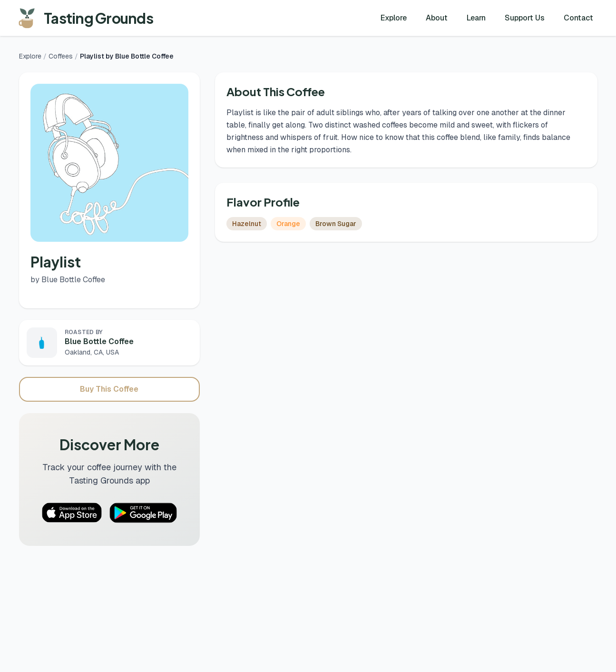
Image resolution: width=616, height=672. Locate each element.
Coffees (61, 56)
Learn (476, 18)
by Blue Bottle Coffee (68, 280)
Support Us (525, 18)
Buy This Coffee (109, 389)
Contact (578, 18)
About (437, 18)
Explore (394, 18)
